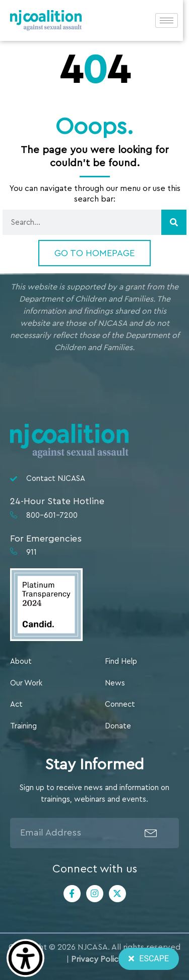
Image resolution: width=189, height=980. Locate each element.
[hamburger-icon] (173, 21)
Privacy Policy (97, 959)
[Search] (174, 222)
